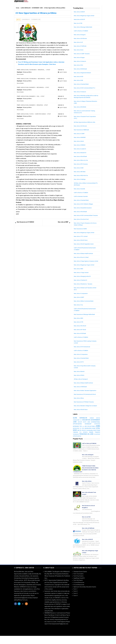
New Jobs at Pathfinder (81, 46)
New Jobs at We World (80, 330)
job (95, 430)
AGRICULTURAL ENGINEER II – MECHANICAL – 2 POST (33, 87)
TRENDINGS (77, 440)
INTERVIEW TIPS (86, 430)
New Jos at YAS (78, 23)
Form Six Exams (78, 588)
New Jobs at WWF (63, 222)
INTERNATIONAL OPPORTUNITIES (83, 428)
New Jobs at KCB (79, 76)
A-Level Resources (79, 593)
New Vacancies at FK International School (86, 398)
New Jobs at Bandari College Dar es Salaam (86, 409)
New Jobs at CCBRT (80, 134)
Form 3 (75, 602)
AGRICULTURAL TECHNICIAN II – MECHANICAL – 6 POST (34, 79)
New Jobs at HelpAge (80, 179)
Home (18, 8)
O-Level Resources (79, 591)
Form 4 (75, 604)
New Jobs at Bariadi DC (80, 153)
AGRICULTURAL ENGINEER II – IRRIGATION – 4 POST (32, 105)
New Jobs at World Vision (81, 242)
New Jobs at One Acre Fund (82, 221)
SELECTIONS (88, 436)
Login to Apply (63, 72)
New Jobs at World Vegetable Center (84, 246)
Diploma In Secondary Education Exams (85, 595)
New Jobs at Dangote (80, 35)
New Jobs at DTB (79, 326)
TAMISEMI (95, 436)
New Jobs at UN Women (81, 38)
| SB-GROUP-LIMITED (96, 641)
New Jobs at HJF (79, 42)
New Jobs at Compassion (81, 297)
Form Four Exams (78, 584)
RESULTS (75, 436)
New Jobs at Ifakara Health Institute (84, 255)
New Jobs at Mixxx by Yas (81, 160)
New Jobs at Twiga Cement (82, 276)
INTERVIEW (76, 430)
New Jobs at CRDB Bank (81, 390)
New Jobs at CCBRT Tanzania (82, 54)
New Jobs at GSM (79, 168)
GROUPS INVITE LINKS (94, 426)
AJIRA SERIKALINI (26, 8)
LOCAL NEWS (90, 434)
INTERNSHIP (97, 428)
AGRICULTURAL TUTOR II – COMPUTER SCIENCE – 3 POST (34, 114)
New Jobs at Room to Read (82, 259)
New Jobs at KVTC (79, 366)
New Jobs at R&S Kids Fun (81, 175)
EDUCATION (96, 424)
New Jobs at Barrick (80, 375)
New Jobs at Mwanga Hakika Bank (84, 27)
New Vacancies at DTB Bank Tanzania (85, 406)
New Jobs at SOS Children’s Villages (84, 204)
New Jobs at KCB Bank (80, 337)
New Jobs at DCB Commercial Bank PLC (85, 88)
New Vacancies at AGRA (81, 231)
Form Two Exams (78, 582)
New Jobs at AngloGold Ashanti (83, 73)
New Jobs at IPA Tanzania (81, 164)
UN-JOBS (87, 440)
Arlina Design (86, 641)
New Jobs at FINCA (79, 379)
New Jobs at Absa (79, 402)
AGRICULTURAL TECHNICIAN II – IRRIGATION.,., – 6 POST (34, 70)
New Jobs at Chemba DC (81, 284)
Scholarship (81, 436)
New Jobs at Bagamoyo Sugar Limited (85, 16)
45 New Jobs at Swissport (81, 383)
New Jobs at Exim (79, 50)
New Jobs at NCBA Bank (81, 69)
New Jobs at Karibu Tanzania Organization (86, 394)
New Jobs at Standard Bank (82, 84)
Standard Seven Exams (80, 580)
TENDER (82, 438)
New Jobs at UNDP (79, 301)
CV (86, 424)
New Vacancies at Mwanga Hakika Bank (85, 318)
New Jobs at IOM (79, 80)
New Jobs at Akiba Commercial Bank (84, 305)
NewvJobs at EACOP (80, 19)
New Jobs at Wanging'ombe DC (83, 280)
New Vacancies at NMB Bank (82, 130)
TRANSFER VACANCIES (93, 438)
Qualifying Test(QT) (79, 586)
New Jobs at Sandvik (80, 189)
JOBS (84, 432)
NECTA (98, 434)
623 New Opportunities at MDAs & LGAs (85, 122)
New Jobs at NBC (79, 272)
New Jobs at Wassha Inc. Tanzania (84, 288)
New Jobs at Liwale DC (80, 149)
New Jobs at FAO (79, 65)
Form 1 (75, 597)
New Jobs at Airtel (79, 141)
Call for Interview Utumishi (81, 196)
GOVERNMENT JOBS (37, 8)
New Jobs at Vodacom (80, 61)
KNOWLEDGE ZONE (79, 434)
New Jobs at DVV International (83, 350)
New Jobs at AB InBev (80, 172)
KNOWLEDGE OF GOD (94, 432)
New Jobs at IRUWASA (80, 107)
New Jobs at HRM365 (80, 145)
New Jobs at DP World (80, 333)
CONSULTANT (76, 424)
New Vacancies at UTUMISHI (25, 222)
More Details (20, 74)
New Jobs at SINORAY (80, 137)
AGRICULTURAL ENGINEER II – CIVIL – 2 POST (31, 96)
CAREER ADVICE (95, 422)
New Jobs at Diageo (80, 57)
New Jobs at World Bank (81, 156)
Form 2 (75, 599)
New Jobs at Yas (79, 309)
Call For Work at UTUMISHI (81, 31)
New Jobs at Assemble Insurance (83, 208)
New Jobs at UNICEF (80, 12)
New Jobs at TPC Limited (81, 238)
